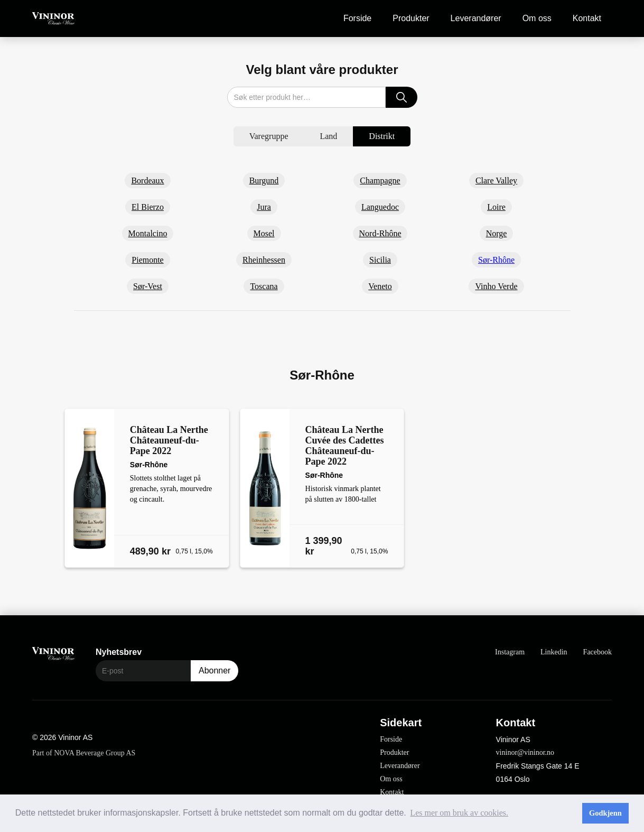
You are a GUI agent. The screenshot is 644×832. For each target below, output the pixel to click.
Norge (497, 233)
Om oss (537, 18)
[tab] (269, 136)
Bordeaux (147, 181)
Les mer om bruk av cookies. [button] (459, 813)
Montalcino (148, 233)
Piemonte (147, 260)
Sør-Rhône (496, 260)
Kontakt (587, 18)
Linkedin (554, 652)
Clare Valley (496, 181)
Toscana (264, 286)
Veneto (380, 286)
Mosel (264, 233)
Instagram (510, 652)
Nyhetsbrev (119, 652)
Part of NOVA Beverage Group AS (84, 753)
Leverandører (476, 18)
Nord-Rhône (380, 233)
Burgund (264, 181)
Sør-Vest (148, 286)
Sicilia (380, 260)
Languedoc (380, 207)
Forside (357, 18)
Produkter (411, 18)
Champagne (380, 181)
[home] (53, 19)
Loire (496, 207)
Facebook (598, 652)
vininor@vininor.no (525, 752)
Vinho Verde (496, 286)
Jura (264, 207)
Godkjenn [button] (605, 813)
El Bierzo (148, 207)
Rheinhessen (264, 260)
